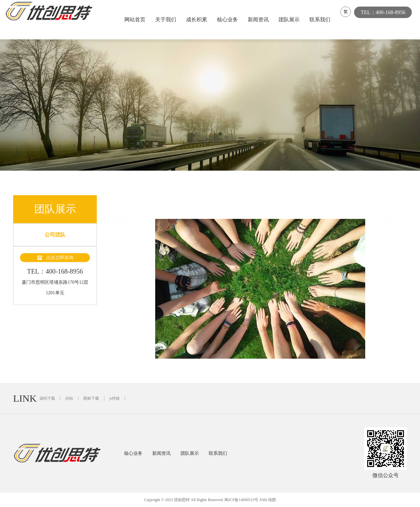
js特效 (115, 398)
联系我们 (322, 20)
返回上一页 (395, 205)
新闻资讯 (260, 20)
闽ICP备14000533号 (241, 500)
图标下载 (91, 398)
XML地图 (268, 500)
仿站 (69, 398)
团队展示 (291, 20)
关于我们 (167, 20)
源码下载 (47, 398)
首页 (141, 205)
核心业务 (229, 20)
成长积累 (198, 20)
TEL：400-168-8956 (386, 20)
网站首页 (136, 20)
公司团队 (55, 240)
